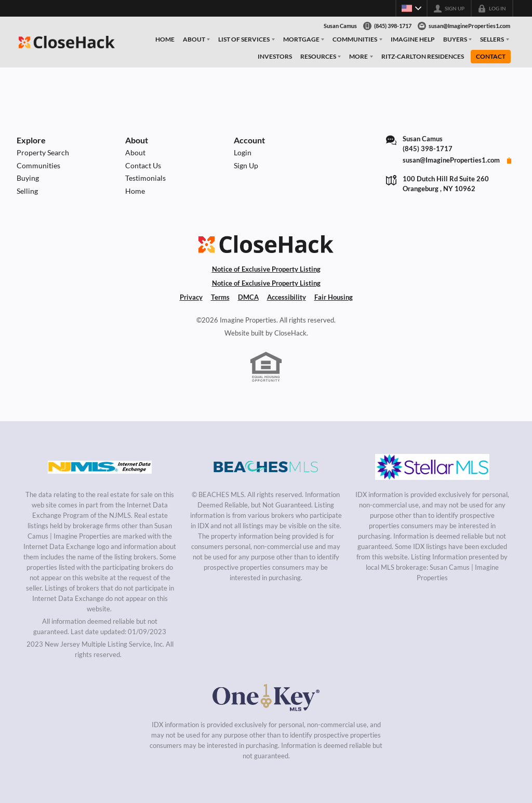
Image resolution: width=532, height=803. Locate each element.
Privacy (191, 297)
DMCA (248, 297)
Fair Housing (334, 297)
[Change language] (411, 8)
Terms (220, 297)
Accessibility (287, 297)
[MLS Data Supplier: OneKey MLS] (266, 697)
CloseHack (290, 333)
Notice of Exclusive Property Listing (266, 269)
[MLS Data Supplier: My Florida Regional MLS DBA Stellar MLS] (432, 467)
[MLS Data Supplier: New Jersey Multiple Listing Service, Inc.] (100, 467)
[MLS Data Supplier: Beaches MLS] (266, 467)
